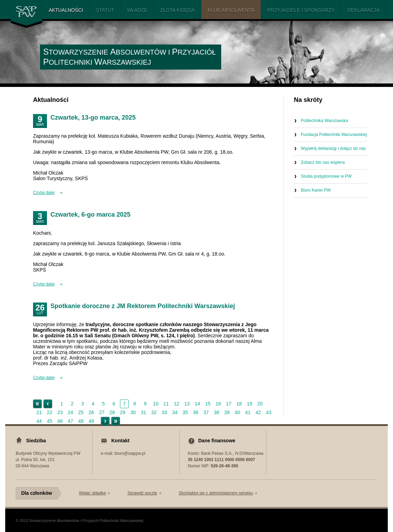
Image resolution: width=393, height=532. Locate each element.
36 (196, 412)
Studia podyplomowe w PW (326, 176)
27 (102, 412)
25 (81, 412)
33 (165, 412)
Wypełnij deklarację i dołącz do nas (333, 148)
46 (60, 421)
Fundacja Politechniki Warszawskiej (334, 135)
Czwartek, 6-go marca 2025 (90, 215)
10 (156, 404)
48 (81, 421)
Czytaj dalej (44, 193)
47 (71, 421)
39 (227, 412)
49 (91, 421)
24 (71, 412)
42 (258, 412)
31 (144, 412)
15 (208, 404)
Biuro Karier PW (316, 190)
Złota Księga (178, 10)
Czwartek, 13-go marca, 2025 (93, 118)
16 (218, 404)
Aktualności (66, 10)
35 (185, 412)
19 (250, 404)
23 (60, 412)
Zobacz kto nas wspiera (323, 162)
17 (229, 404)
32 (154, 412)
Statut (105, 10)
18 (239, 404)
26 (91, 412)
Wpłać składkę (92, 493)
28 (112, 412)
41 (248, 412)
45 (50, 421)
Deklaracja (363, 10)
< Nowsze (48, 404)
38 (217, 412)
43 (269, 412)
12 (177, 404)
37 (206, 412)
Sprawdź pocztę (142, 493)
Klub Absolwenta (231, 10)
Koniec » (116, 421)
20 (260, 404)
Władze (137, 10)
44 (39, 421)
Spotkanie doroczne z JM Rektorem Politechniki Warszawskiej (143, 306)
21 (39, 412)
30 (133, 412)
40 (238, 412)
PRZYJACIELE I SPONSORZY (301, 10)
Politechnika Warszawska (324, 121)
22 (50, 412)
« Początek (37, 404)
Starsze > (105, 421)
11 (166, 404)
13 (187, 404)
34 (175, 412)
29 (123, 412)
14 (198, 404)
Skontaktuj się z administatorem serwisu (216, 493)
